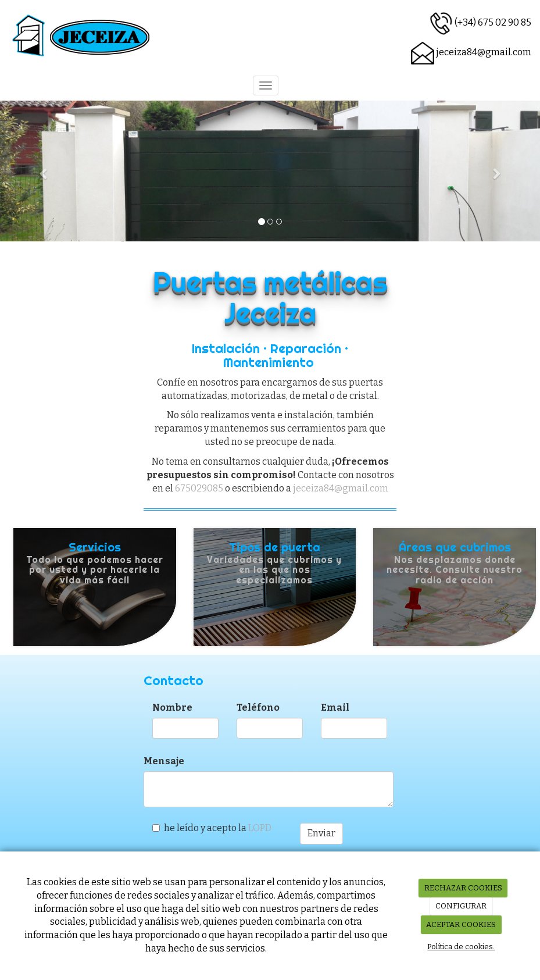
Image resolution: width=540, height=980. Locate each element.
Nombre (172, 708)
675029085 (199, 488)
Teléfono (258, 708)
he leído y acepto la (212, 828)
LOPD (260, 828)
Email (335, 708)
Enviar (321, 833)
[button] (40, 171)
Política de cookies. (461, 947)
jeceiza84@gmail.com (484, 52)
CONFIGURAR (461, 906)
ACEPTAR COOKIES (461, 924)
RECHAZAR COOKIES (463, 888)
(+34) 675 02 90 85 (493, 22)
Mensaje (164, 761)
